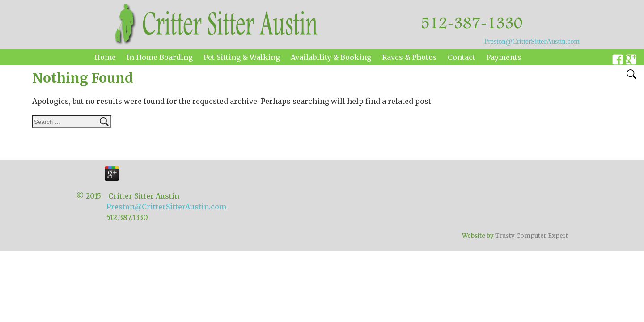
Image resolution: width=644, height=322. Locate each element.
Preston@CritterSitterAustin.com (532, 41)
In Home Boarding (160, 57)
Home (105, 57)
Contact (462, 57)
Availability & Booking (331, 57)
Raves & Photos (409, 57)
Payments (504, 57)
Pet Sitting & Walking (242, 57)
